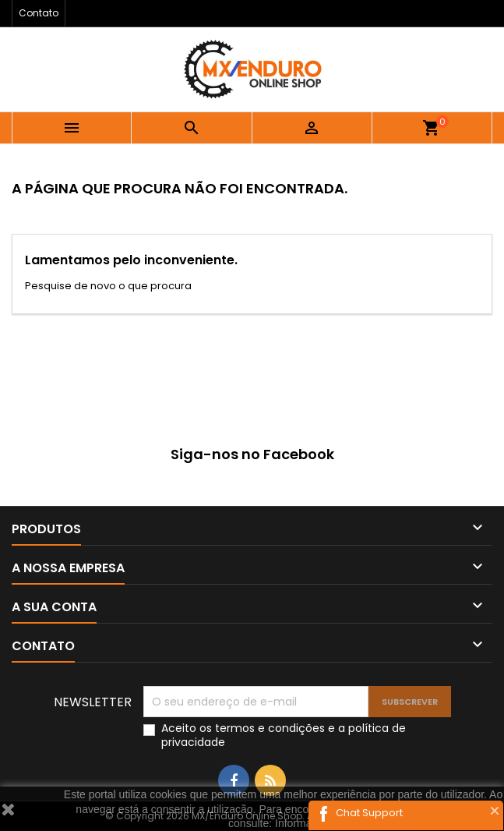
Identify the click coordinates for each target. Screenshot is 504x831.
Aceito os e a (284, 735)
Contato (39, 13)
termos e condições (270, 728)
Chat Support (369, 813)
